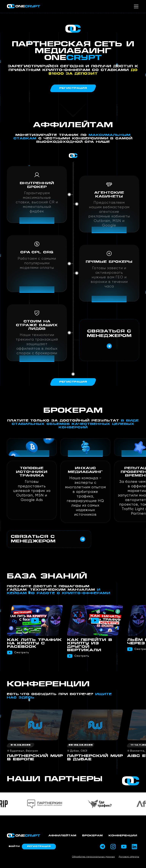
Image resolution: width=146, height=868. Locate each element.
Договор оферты (129, 857)
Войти (14, 846)
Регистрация (39, 846)
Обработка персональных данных (93, 857)
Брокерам (92, 836)
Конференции (123, 836)
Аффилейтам (62, 836)
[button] (136, 586)
